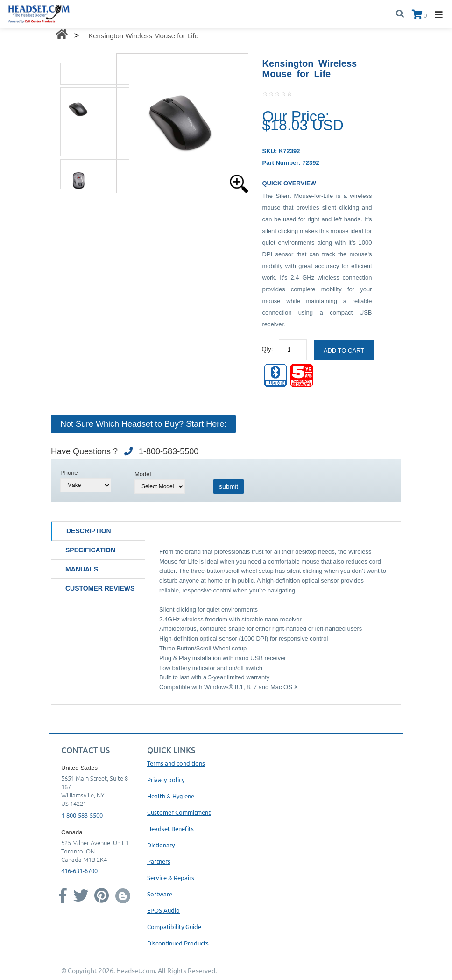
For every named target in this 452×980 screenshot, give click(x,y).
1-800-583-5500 (82, 815)
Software (160, 894)
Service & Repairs (171, 878)
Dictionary (161, 845)
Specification (90, 550)
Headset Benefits (170, 828)
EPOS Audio (163, 910)
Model (143, 474)
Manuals (82, 569)
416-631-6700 (79, 871)
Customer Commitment (179, 812)
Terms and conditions (176, 763)
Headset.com (136, 970)
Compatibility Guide (174, 927)
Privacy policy (166, 779)
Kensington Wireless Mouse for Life (143, 36)
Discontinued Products (178, 943)
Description (89, 531)
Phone (69, 473)
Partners (159, 861)
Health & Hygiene (171, 796)
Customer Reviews (100, 588)
